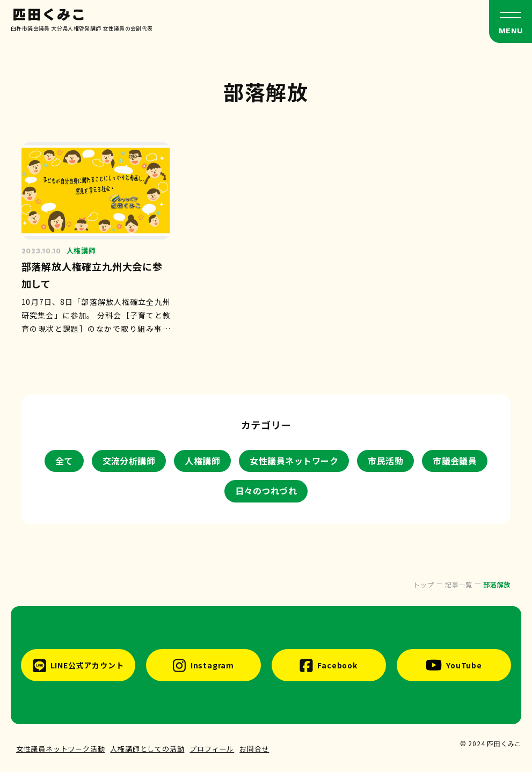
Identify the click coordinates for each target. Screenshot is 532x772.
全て (64, 461)
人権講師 (202, 461)
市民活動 (385, 461)
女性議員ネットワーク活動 (61, 749)
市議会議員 (455, 461)
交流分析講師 (129, 461)
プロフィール (212, 749)
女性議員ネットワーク (294, 461)
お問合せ (254, 749)
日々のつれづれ (266, 491)
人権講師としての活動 (147, 749)
